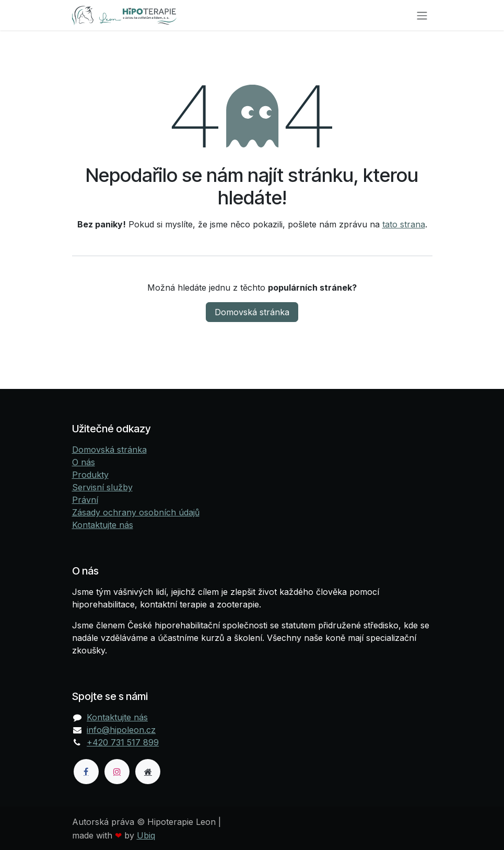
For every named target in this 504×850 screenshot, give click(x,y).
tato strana (404, 224)
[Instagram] (117, 772)
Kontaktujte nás (103, 525)
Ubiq (146, 835)
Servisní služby (102, 487)
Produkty (90, 475)
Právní (85, 500)
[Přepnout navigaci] (422, 15)
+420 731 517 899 (123, 742)
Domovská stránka (252, 312)
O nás (84, 462)
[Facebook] (86, 772)
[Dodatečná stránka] (148, 772)
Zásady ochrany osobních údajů (136, 512)
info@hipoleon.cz (121, 730)
